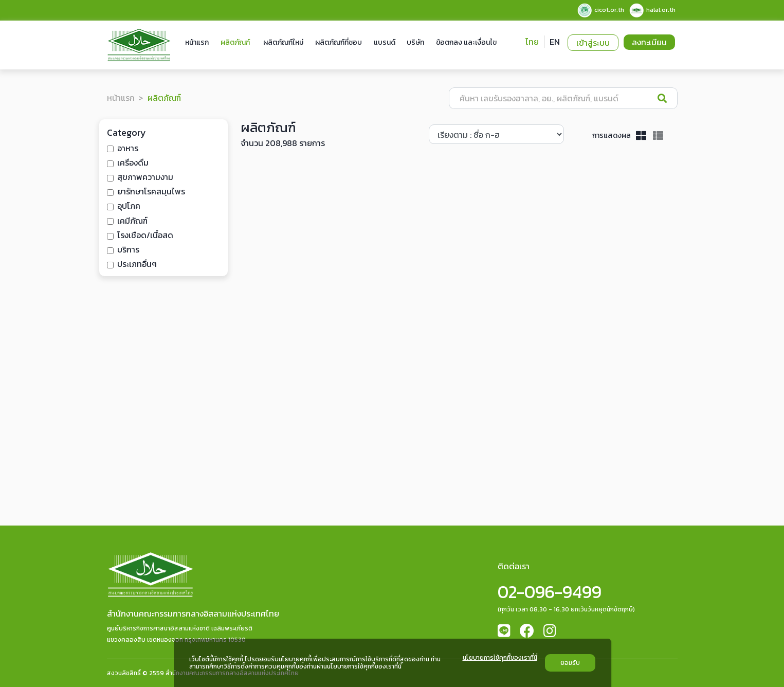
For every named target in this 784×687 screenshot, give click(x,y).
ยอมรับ (570, 663)
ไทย (532, 42)
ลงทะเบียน (649, 42)
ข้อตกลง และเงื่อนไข (466, 42)
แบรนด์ (385, 42)
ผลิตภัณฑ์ (235, 42)
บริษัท (415, 42)
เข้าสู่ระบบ (593, 43)
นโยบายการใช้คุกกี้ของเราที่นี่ (500, 658)
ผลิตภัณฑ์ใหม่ (283, 42)
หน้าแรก (197, 42)
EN (555, 42)
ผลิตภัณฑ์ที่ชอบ (339, 42)
